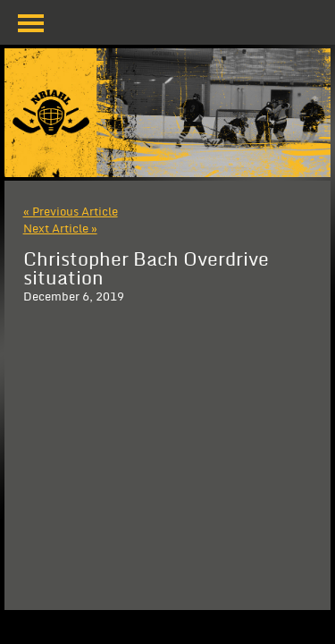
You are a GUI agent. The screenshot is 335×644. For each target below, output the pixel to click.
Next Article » (60, 229)
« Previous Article (71, 212)
